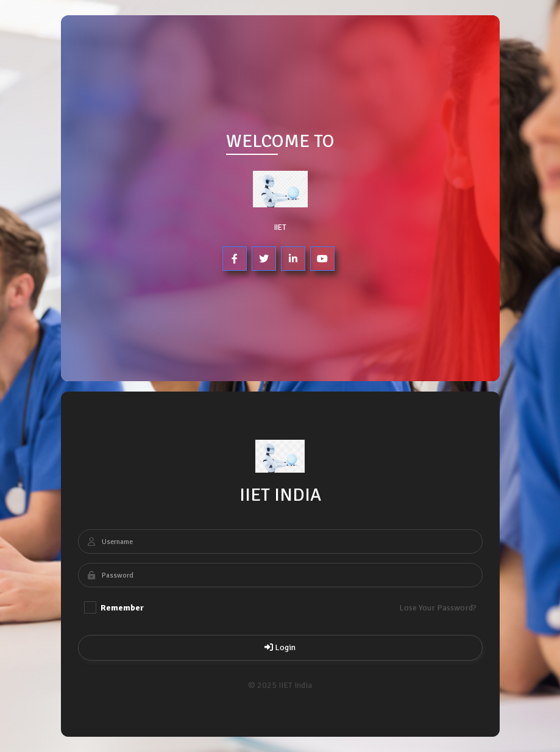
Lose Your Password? (437, 608)
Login (280, 647)
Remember (113, 607)
